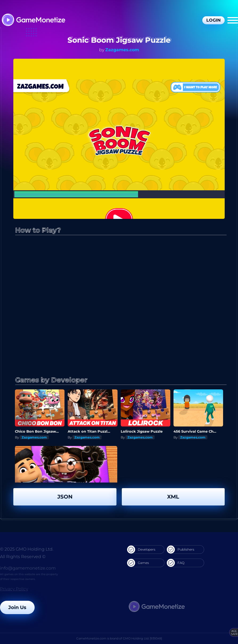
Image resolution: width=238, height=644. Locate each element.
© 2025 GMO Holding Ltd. (27, 549)
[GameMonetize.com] (33, 20)
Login (213, 20)
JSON (65, 497)
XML (173, 497)
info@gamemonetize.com (28, 568)
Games (138, 563)
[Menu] (233, 20)
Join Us (17, 607)
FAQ (176, 563)
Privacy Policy (14, 589)
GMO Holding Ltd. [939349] (142, 638)
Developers (141, 550)
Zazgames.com (122, 50)
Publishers (181, 550)
